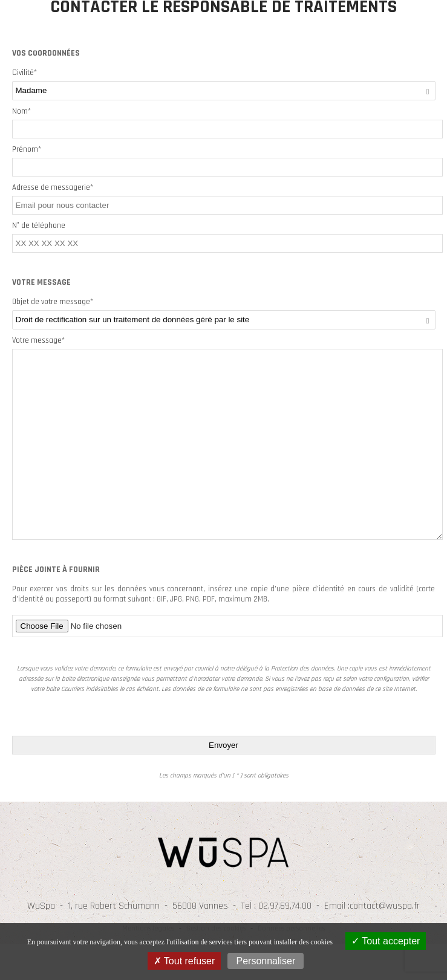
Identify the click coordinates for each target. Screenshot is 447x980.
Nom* (21, 111)
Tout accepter (386, 941)
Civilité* (24, 73)
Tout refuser (184, 961)
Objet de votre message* (53, 302)
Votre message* (38, 340)
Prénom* (27, 149)
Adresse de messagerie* (53, 187)
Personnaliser (266, 961)
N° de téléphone (39, 226)
